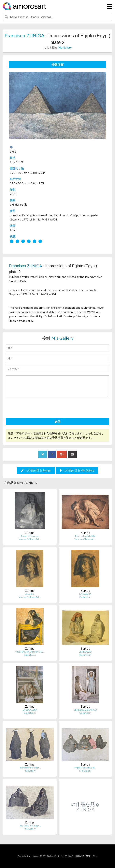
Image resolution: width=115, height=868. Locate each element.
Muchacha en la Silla (85, 536)
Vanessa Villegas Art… (30, 539)
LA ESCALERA (30, 710)
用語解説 (79, 856)
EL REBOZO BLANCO (85, 710)
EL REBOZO (85, 652)
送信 (58, 422)
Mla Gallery (65, 47)
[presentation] (36, 409)
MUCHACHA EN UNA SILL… (30, 652)
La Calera (30, 594)
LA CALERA (85, 594)
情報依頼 (58, 65)
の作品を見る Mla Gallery (77, 470)
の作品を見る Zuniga (36, 470)
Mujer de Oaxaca (30, 536)
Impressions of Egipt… (30, 768)
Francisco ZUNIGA (24, 36)
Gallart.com (85, 597)
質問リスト (92, 856)
